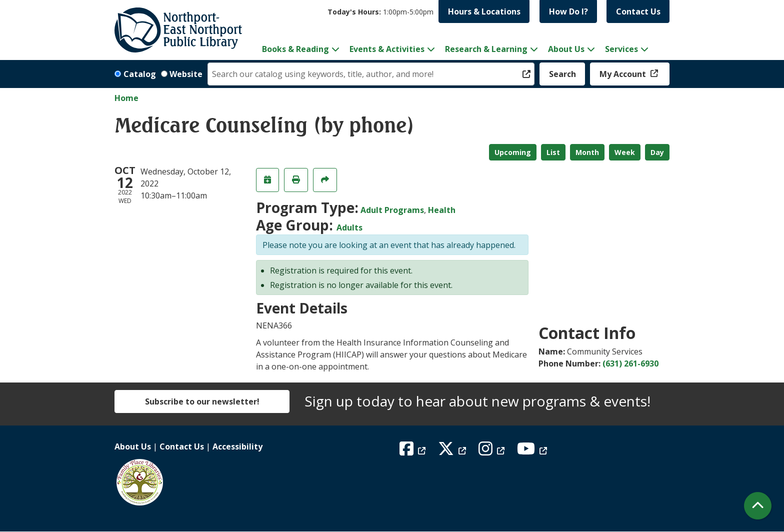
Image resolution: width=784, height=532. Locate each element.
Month (587, 152)
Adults (349, 227)
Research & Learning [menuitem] (486, 49)
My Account (624, 74)
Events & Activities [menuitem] (387, 49)
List (553, 152)
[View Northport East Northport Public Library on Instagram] (493, 451)
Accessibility (237, 446)
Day (657, 152)
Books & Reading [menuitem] (295, 49)
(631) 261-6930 (630, 363)
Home (126, 98)
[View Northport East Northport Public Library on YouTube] (533, 451)
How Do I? (568, 11)
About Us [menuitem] (566, 49)
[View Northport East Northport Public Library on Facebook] (414, 451)
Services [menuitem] (621, 49)
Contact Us (638, 11)
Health (442, 210)
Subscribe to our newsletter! (202, 401)
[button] (380, 12)
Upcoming (513, 152)
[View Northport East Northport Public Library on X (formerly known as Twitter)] (453, 451)
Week (625, 152)
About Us (133, 446)
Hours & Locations (484, 11)
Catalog (140, 74)
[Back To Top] (758, 506)
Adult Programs (392, 210)
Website (186, 74)
